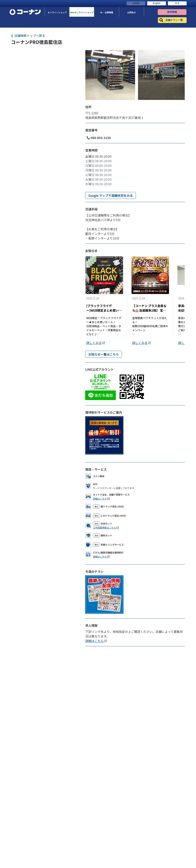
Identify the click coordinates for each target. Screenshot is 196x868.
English (156, 3)
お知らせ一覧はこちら (104, 354)
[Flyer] (104, 594)
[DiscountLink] (104, 435)
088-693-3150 (99, 138)
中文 (177, 3)
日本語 (136, 3)
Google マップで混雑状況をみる (110, 195)
